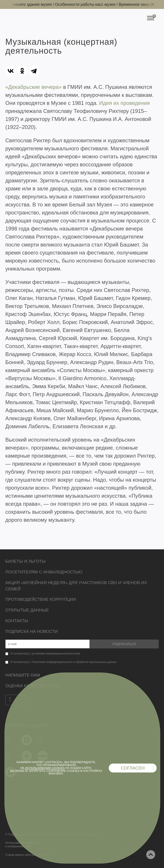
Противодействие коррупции (41, 599)
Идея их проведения (124, 103)
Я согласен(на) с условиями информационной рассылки (45, 654)
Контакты (17, 621)
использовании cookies (45, 768)
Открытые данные (27, 610)
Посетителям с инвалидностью (44, 572)
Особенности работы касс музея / (88, 4)
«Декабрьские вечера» (34, 87)
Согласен (133, 768)
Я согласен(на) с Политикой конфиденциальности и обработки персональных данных (64, 662)
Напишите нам (23, 675)
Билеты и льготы (25, 561)
